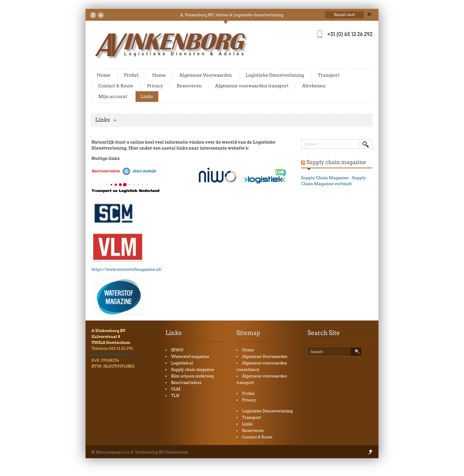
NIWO (177, 350)
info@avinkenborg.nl (112, 354)
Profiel (131, 75)
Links (147, 97)
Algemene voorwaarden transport (252, 86)
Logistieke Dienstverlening (275, 75)
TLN (175, 396)
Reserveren (189, 86)
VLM (176, 389)
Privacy (155, 86)
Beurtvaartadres (186, 383)
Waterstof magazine (190, 356)
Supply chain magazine (336, 162)
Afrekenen (314, 86)
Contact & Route (116, 86)
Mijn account (113, 97)
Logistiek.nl (182, 363)
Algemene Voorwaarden (206, 75)
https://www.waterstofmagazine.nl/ (127, 269)
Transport (328, 75)
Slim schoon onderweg (192, 376)
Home (104, 75)
